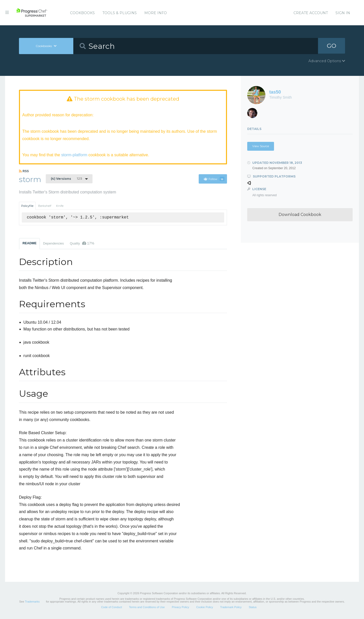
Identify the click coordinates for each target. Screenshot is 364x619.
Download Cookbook (300, 215)
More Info (156, 13)
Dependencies (53, 244)
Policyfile (27, 206)
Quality (82, 244)
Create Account (311, 13)
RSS (24, 171)
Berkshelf (45, 206)
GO (331, 46)
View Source (261, 146)
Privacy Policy (180, 607)
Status (253, 607)
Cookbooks (82, 13)
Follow (214, 179)
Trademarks (32, 602)
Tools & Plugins (120, 13)
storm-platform (74, 155)
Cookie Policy (205, 607)
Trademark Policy (231, 607)
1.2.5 (66, 179)
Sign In (343, 13)
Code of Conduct (112, 607)
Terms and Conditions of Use (147, 607)
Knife (60, 206)
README (29, 243)
